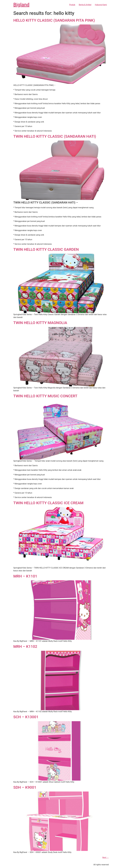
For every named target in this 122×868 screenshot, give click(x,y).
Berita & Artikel (85, 5)
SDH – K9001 (25, 787)
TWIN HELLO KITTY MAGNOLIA (40, 323)
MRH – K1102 (25, 646)
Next (105, 857)
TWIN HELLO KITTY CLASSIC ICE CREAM (48, 503)
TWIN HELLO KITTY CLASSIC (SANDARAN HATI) (55, 136)
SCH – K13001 (26, 717)
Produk (72, 5)
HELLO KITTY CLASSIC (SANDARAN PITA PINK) (54, 20)
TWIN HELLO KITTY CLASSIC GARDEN (46, 249)
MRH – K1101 (25, 576)
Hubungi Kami (101, 5)
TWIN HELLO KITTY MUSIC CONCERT (45, 396)
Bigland (21, 5)
